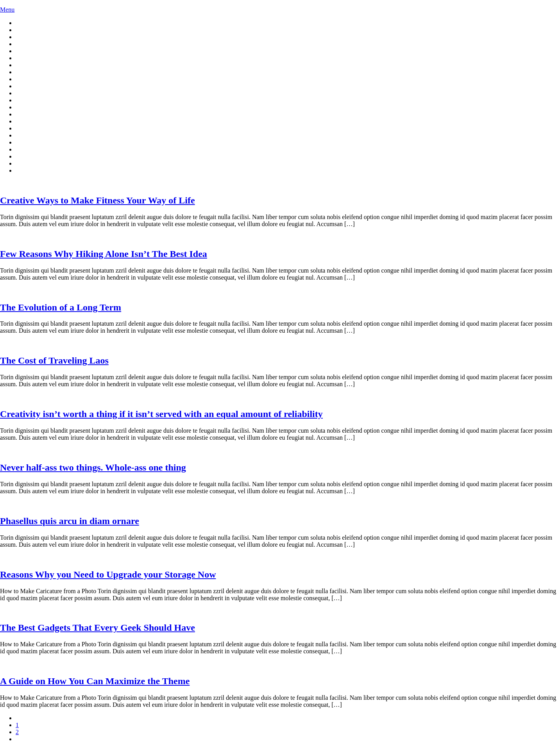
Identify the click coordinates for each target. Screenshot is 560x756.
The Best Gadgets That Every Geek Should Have (98, 628)
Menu (7, 10)
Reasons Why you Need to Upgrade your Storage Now (108, 574)
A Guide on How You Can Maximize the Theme (95, 681)
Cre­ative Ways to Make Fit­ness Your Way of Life (98, 200)
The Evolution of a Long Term (61, 307)
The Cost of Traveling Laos (54, 360)
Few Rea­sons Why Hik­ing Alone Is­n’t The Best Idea (104, 254)
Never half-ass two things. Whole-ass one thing (93, 467)
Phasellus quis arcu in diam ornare (70, 521)
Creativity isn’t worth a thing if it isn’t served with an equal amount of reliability (161, 414)
